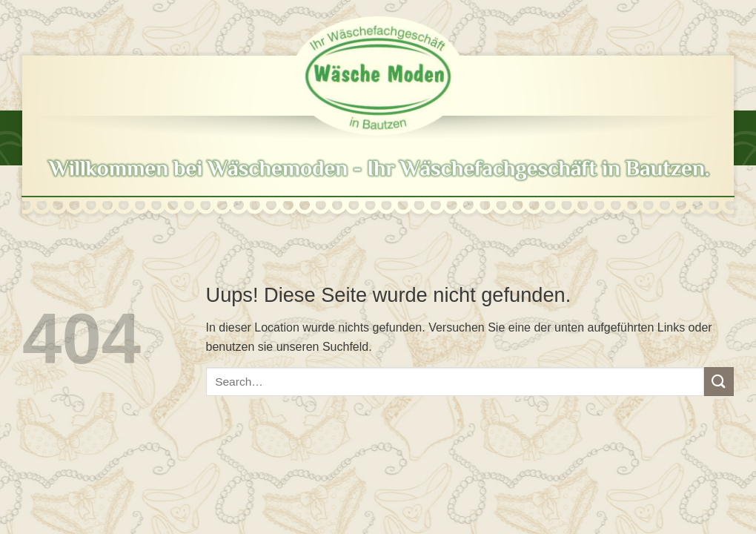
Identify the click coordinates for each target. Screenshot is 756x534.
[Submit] (719, 382)
